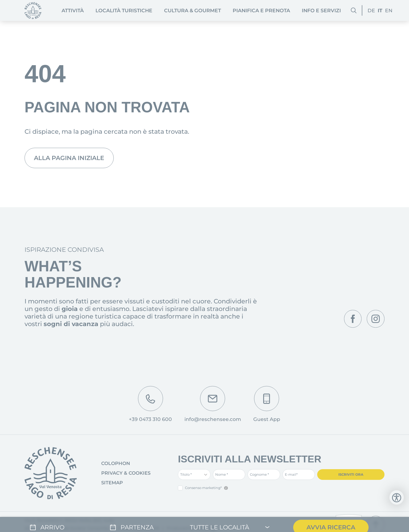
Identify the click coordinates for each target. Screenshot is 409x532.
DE (371, 11)
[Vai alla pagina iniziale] (51, 475)
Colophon (116, 465)
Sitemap (112, 484)
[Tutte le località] (230, 522)
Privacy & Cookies (126, 475)
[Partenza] (136, 522)
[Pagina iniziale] (33, 11)
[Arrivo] (56, 522)
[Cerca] (354, 10)
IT (380, 11)
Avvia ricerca (332, 522)
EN (389, 11)
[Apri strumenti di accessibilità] (397, 497)
